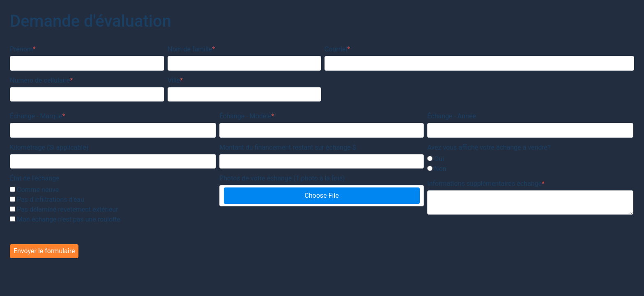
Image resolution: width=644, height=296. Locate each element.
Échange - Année (452, 116)
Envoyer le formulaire (44, 251)
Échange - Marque (38, 116)
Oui (439, 159)
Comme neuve (38, 190)
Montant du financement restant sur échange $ (287, 147)
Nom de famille (191, 49)
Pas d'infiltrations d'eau (51, 200)
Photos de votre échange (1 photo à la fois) (282, 178)
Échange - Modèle (247, 116)
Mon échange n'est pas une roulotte (69, 219)
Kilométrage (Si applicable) (49, 147)
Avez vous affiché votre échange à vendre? (489, 147)
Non (440, 169)
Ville (175, 80)
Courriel (337, 49)
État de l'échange (35, 178)
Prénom (23, 49)
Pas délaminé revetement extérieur (68, 209)
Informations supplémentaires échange (486, 184)
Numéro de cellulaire (41, 80)
